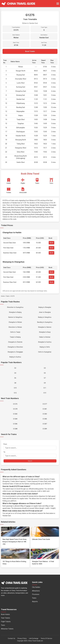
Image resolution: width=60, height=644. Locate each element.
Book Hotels (5, 614)
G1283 (45, 414)
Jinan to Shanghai (45, 312)
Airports (35, 602)
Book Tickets (30, 51)
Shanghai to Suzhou (45, 342)
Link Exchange (34, 638)
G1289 (45, 429)
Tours (3, 625)
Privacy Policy (22, 638)
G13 (45, 393)
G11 (45, 388)
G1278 (15, 409)
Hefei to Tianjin (15, 332)
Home (3, 296)
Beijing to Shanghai (45, 307)
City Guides (36, 587)
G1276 (15, 404)
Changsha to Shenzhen (15, 347)
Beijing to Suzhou (15, 357)
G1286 (15, 424)
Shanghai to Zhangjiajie (15, 352)
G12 (15, 393)
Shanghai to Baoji (45, 332)
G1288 (15, 429)
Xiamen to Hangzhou (15, 317)
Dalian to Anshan (45, 337)
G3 (45, 368)
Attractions (36, 591)
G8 (15, 383)
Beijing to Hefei (45, 347)
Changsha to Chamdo (15, 342)
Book (51, 243)
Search (30, 461)
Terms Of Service (46, 638)
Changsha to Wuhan (15, 322)
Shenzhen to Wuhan (15, 327)
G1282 (15, 414)
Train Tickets (5, 618)
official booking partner (36, 489)
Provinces (36, 594)
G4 (15, 373)
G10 (15, 388)
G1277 (45, 404)
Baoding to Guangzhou (45, 322)
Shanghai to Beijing (15, 312)
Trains (8, 296)
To (30, 455)
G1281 (45, 409)
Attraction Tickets (7, 629)
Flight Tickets (6, 622)
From (30, 447)
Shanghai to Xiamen (45, 327)
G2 (15, 368)
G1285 (45, 419)
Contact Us (11, 638)
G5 (45, 373)
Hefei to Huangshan (45, 352)
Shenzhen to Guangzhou (15, 307)
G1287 (45, 424)
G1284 (15, 419)
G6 (15, 378)
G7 (45, 378)
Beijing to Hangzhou (45, 317)
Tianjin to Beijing (15, 337)
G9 (45, 383)
